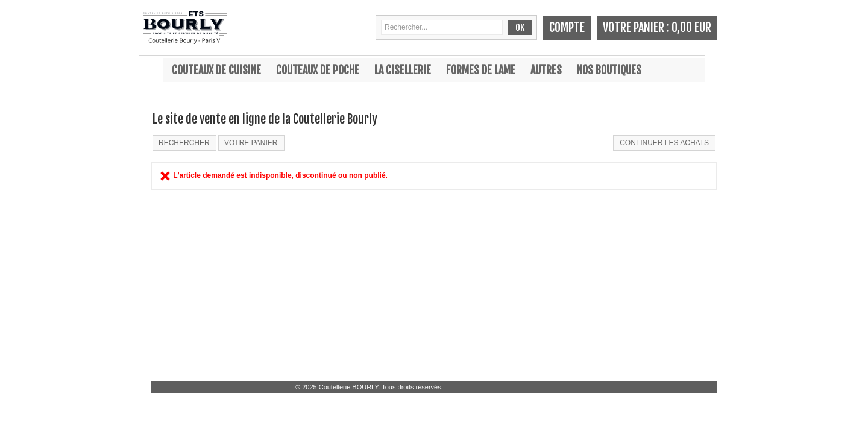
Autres (546, 70)
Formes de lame (481, 70)
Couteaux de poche (318, 70)
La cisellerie (403, 70)
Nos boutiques (609, 70)
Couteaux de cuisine (216, 70)
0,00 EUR (691, 27)
